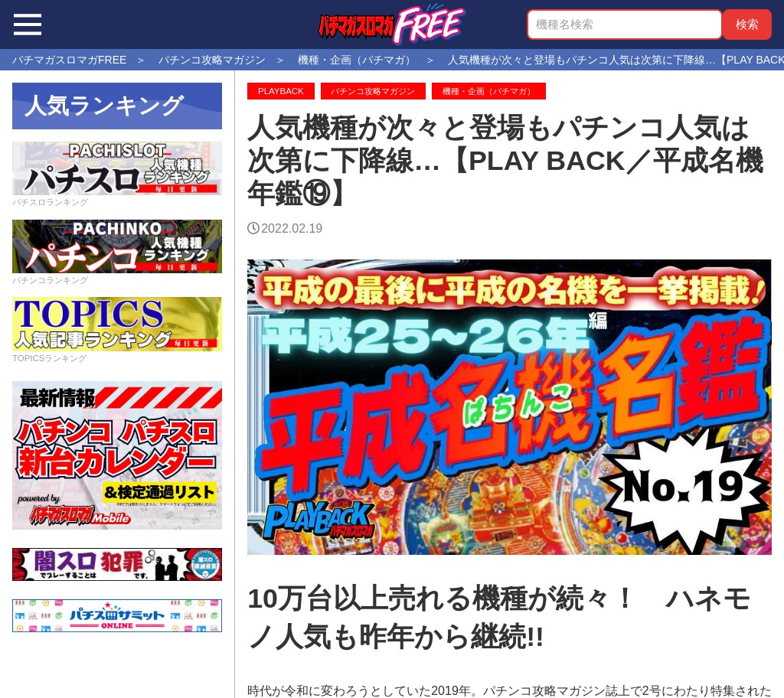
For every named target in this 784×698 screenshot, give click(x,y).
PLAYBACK (281, 91)
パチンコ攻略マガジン (373, 91)
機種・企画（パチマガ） (489, 91)
